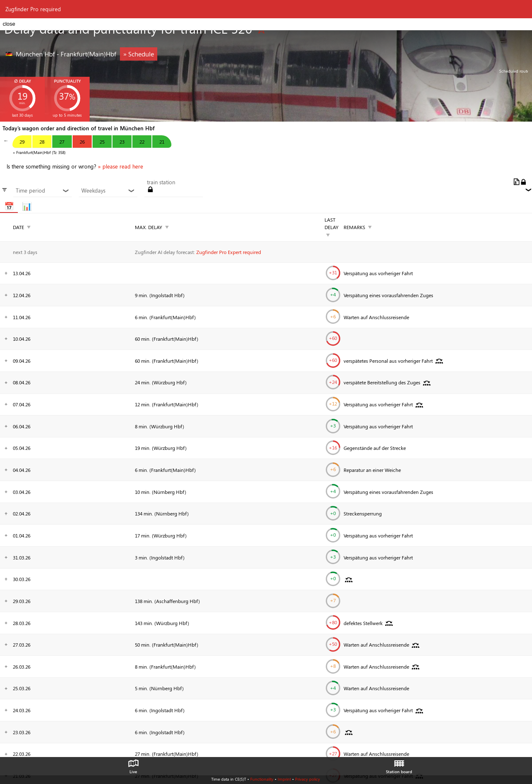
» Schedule (139, 54)
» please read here (121, 166)
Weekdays (108, 191)
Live (133, 764)
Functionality (262, 779)
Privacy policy (307, 779)
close (9, 24)
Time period (42, 191)
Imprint (284, 779)
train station (161, 182)
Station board (399, 764)
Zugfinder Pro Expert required (229, 252)
